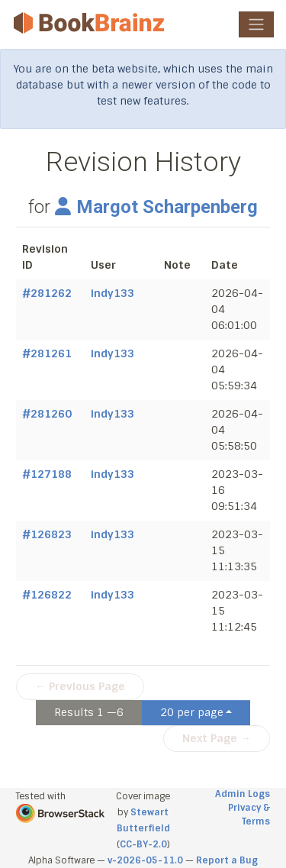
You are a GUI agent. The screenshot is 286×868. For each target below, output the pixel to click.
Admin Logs (243, 794)
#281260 (47, 414)
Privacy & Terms (249, 815)
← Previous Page (80, 686)
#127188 (47, 474)
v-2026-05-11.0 (145, 860)
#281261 (47, 353)
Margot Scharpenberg (156, 207)
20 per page (192, 712)
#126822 (47, 595)
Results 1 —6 (89, 712)
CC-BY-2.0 (143, 844)
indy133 (112, 293)
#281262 (47, 293)
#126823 (47, 534)
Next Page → (217, 738)
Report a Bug (227, 860)
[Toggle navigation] (256, 24)
